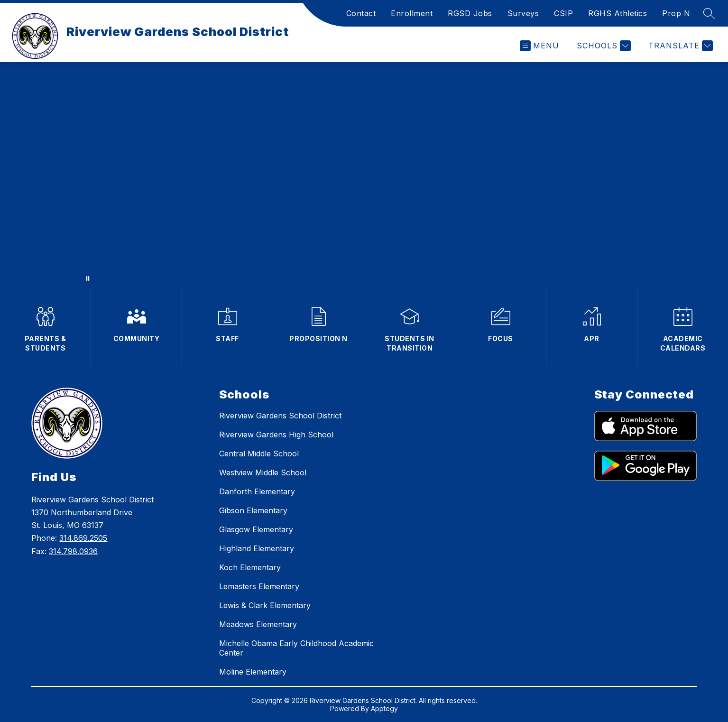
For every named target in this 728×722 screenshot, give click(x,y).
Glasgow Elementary (256, 529)
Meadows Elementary (258, 624)
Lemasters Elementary (259, 586)
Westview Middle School (263, 472)
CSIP (563, 13)
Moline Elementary (253, 672)
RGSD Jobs (470, 13)
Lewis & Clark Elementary (265, 605)
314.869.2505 (83, 538)
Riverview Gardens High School (276, 435)
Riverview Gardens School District (280, 416)
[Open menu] (539, 46)
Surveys (523, 13)
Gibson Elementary (253, 510)
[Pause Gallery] (88, 278)
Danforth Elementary (257, 491)
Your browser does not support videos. (364, 175)
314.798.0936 (73, 551)
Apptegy (384, 708)
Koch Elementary (250, 567)
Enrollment (412, 13)
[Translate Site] (679, 46)
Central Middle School (259, 454)
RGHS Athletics (617, 13)
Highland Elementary (257, 548)
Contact (361, 13)
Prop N (676, 13)
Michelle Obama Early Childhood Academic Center (296, 648)
